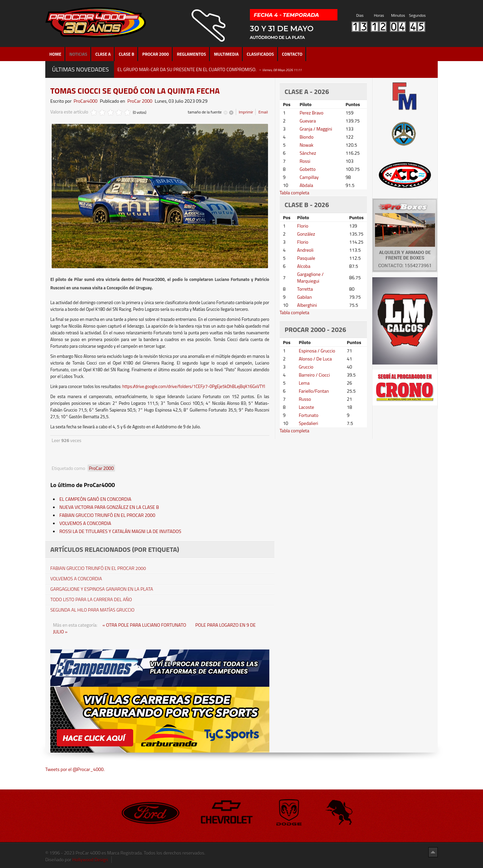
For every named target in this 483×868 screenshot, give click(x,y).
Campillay (309, 177)
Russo (305, 399)
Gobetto (308, 169)
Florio (303, 226)
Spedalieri (309, 423)
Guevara (308, 121)
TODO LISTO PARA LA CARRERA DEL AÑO (91, 599)
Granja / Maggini (316, 129)
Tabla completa (295, 192)
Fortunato (309, 415)
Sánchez (308, 153)
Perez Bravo (311, 113)
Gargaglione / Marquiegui (310, 277)
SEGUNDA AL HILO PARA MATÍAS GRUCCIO (92, 610)
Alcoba (304, 266)
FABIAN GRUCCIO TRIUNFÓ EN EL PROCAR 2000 (107, 515)
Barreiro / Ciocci (314, 375)
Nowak (306, 145)
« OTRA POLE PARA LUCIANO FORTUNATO (145, 625)
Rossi (305, 161)
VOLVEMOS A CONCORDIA (85, 523)
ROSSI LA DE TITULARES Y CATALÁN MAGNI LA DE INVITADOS (120, 531)
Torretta (305, 289)
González (306, 234)
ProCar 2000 (140, 101)
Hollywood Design (90, 859)
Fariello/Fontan (314, 391)
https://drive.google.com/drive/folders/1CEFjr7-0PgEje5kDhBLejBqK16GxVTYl (194, 386)
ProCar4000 (85, 101)
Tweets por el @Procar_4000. (75, 769)
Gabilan (305, 297)
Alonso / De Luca (315, 359)
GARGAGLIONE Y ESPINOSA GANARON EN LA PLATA (102, 589)
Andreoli (305, 250)
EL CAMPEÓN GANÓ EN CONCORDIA (95, 499)
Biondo (306, 137)
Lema (304, 383)
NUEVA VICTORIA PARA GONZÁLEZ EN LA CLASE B (109, 507)
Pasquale (306, 258)
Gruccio (306, 367)
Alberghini (307, 305)
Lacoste (307, 407)
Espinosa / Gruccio (317, 351)
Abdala (306, 185)
